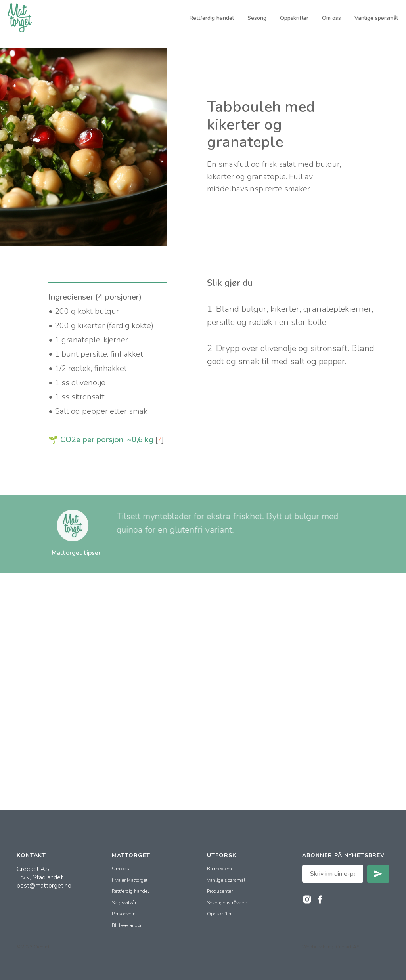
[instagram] (307, 899)
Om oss (331, 18)
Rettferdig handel (212, 18)
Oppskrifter (294, 18)
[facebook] (320, 899)
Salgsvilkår (124, 903)
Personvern (124, 914)
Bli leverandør (127, 925)
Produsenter (220, 891)
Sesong (257, 18)
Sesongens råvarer (227, 903)
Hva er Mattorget (130, 880)
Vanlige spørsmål (376, 18)
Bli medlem (219, 869)
